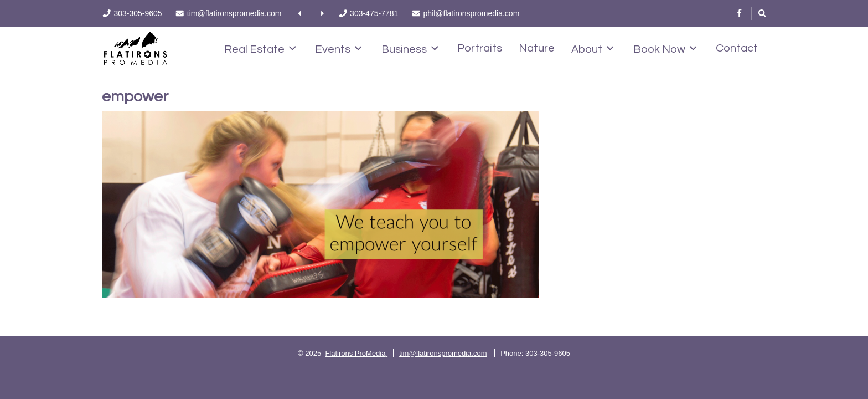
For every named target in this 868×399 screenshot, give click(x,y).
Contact (737, 48)
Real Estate (260, 49)
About (593, 49)
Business (410, 49)
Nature (537, 48)
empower (135, 97)
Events (339, 49)
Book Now (665, 49)
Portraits (480, 48)
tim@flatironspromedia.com (443, 353)
